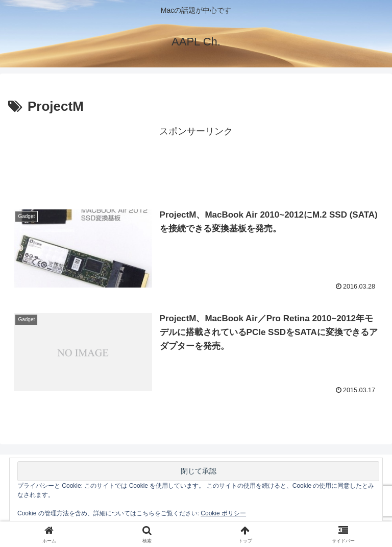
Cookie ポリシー (223, 513)
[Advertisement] (196, 163)
